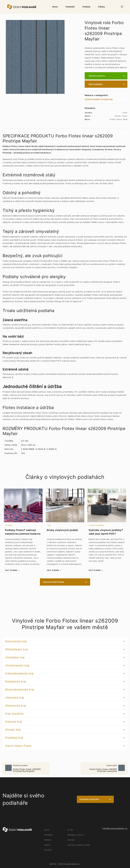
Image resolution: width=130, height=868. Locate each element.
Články (101, 7)
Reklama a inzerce (76, 835)
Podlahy (86, 7)
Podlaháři (70, 7)
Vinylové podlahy (93, 99)
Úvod (47, 830)
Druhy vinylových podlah (62, 530)
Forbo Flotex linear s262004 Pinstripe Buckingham (26, 769)
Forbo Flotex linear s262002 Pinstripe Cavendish (104, 769)
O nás (70, 830)
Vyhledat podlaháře (89, 799)
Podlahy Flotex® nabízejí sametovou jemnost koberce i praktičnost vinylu (23, 534)
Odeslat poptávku (97, 76)
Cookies (48, 850)
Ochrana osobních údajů (79, 845)
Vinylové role (107, 99)
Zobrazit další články (54, 582)
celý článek (11, 570)
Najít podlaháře (96, 84)
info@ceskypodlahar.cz (115, 828)
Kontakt (71, 840)
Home (55, 7)
